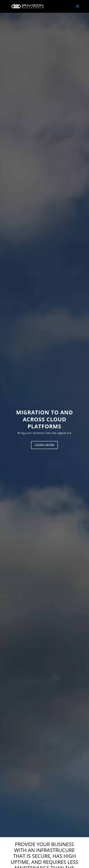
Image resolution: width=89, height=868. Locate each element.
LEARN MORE (44, 445)
